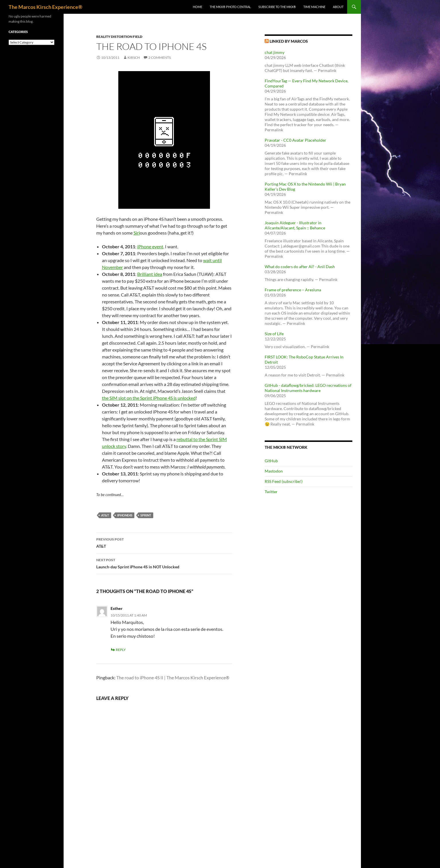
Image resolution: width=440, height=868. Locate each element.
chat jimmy (275, 52)
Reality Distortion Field (119, 37)
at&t (105, 515)
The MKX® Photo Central (230, 7)
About (338, 7)
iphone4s (125, 515)
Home (198, 7)
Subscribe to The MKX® (277, 7)
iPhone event (150, 246)
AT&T (164, 542)
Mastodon (274, 471)
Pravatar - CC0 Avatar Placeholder (295, 140)
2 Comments (160, 57)
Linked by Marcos (289, 41)
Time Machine (314, 7)
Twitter (271, 492)
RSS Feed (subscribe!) (284, 481)
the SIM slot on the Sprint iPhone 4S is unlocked (149, 398)
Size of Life (274, 334)
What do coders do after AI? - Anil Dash (300, 267)
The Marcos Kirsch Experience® (45, 7)
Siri (137, 233)
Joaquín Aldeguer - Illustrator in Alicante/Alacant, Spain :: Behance (295, 225)
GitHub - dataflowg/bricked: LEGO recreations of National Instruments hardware (308, 388)
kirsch (134, 57)
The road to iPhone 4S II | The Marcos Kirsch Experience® (173, 677)
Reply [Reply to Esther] (121, 650)
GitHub (271, 461)
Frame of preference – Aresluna (293, 290)
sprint (146, 515)
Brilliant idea (150, 274)
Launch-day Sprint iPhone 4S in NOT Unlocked (164, 563)
